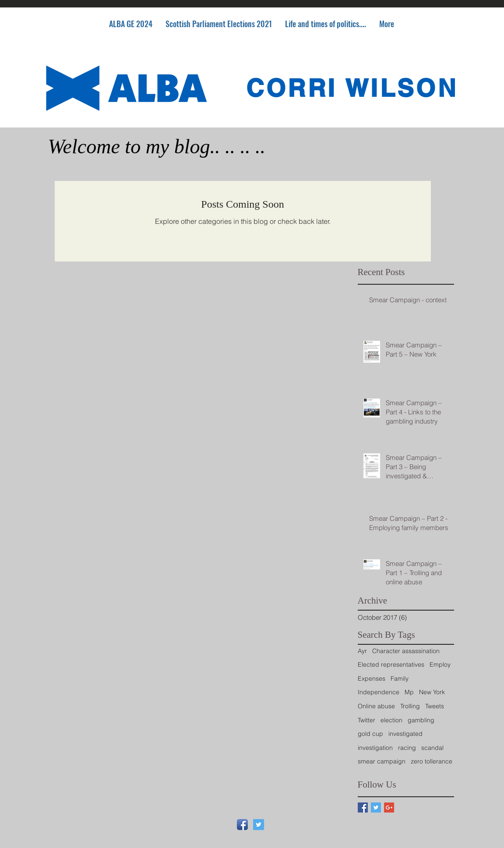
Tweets (435, 706)
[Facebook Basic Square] (363, 807)
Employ (440, 664)
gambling (421, 720)
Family (400, 678)
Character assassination (406, 651)
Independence (379, 692)
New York (432, 692)
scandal (432, 748)
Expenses (372, 678)
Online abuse (376, 706)
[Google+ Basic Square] (389, 807)
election (391, 720)
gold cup (370, 734)
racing (407, 748)
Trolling (410, 706)
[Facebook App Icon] (242, 825)
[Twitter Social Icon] (259, 825)
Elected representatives (391, 664)
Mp (409, 692)
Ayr (362, 651)
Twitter (367, 720)
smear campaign (382, 761)
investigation (375, 748)
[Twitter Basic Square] (376, 807)
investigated (405, 734)
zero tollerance (432, 761)
